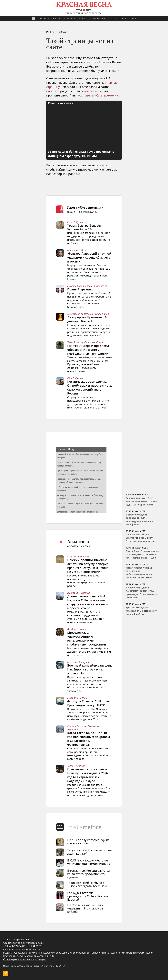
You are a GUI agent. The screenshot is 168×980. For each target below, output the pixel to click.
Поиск (133, 18)
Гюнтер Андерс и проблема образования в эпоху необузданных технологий (88, 350)
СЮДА (45, 966)
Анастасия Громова (79, 314)
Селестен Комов (94, 342)
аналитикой (93, 91)
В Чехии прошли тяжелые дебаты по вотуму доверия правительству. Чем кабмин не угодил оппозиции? (89, 566)
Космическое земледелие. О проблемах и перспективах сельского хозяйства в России (90, 387)
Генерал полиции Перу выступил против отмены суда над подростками (142, 501)
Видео (56, 18)
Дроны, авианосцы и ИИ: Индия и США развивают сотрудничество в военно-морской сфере (88, 602)
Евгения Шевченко (96, 286)
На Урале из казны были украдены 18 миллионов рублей (85, 908)
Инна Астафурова (78, 556)
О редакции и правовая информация (24, 959)
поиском (105, 165)
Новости (45, 18)
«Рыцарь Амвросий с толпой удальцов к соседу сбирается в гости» (89, 257)
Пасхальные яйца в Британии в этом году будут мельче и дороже (140, 538)
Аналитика (69, 18)
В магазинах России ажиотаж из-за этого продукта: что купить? (89, 874)
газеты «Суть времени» (101, 95)
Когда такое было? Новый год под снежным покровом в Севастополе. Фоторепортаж (89, 739)
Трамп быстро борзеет (84, 226)
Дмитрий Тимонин (79, 593)
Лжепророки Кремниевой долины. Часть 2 (87, 319)
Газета (112, 18)
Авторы (83, 18)
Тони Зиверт (75, 342)
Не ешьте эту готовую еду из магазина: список (88, 842)
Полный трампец (80, 289)
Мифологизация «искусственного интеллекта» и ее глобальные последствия (87, 638)
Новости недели (77, 250)
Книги (123, 18)
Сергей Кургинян (77, 222)
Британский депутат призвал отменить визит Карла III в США (141, 611)
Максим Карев (76, 286)
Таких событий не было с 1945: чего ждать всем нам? (88, 884)
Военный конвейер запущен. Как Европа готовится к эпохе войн (90, 669)
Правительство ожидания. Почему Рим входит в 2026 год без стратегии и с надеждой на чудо (88, 775)
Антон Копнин (76, 766)
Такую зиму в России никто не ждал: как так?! (89, 852)
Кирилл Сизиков (77, 726)
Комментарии (98, 18)
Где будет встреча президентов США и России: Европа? (88, 896)
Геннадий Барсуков (79, 662)
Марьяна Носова (77, 698)
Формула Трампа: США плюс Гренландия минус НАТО (89, 703)
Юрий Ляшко (75, 378)
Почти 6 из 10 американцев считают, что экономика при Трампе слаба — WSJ (142, 554)
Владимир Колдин (78, 629)
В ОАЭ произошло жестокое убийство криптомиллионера (89, 862)
